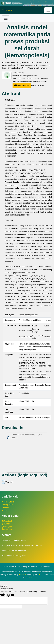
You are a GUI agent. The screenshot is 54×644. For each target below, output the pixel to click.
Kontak (5, 510)
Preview (41, 85)
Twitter (6, 524)
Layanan (5, 507)
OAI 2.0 (41, 574)
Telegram (7, 529)
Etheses (7, 10)
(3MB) (25, 85)
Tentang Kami (7, 505)
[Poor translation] (11, 595)
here (30, 577)
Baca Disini (22, 86)
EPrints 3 (22, 574)
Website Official (8, 502)
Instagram (7, 527)
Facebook (7, 521)
